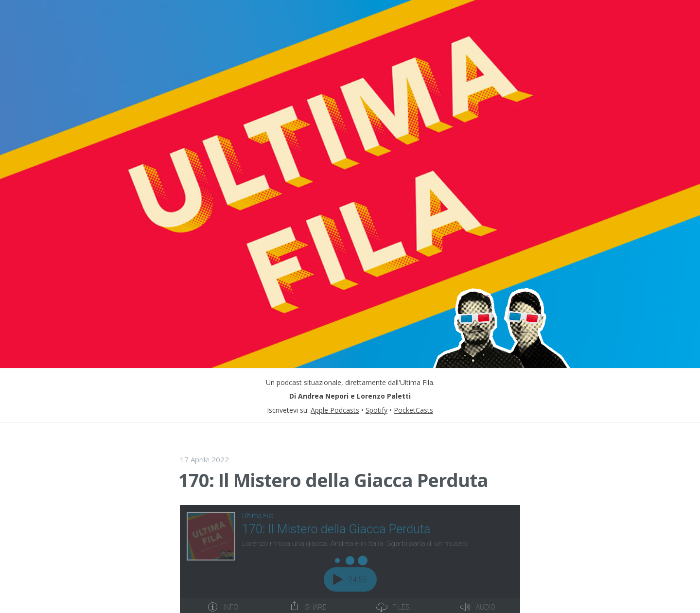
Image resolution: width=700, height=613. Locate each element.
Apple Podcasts (335, 410)
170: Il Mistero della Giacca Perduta (333, 480)
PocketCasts (413, 410)
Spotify (376, 410)
